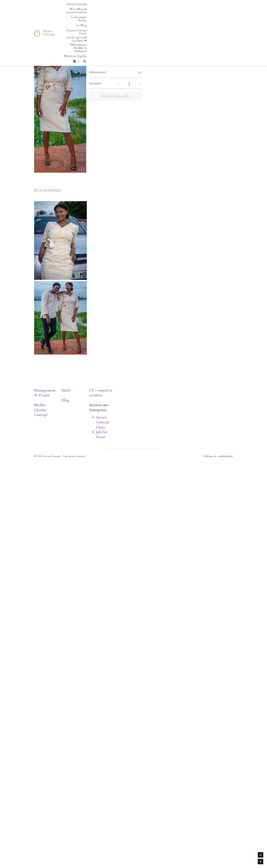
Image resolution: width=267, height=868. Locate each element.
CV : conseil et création (154, 815)
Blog (89, 825)
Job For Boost (153, 837)
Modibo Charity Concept (55, 825)
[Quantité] (195, 84)
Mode (90, 815)
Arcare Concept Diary (160, 832)
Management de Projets (54, 815)
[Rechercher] (230, 9)
